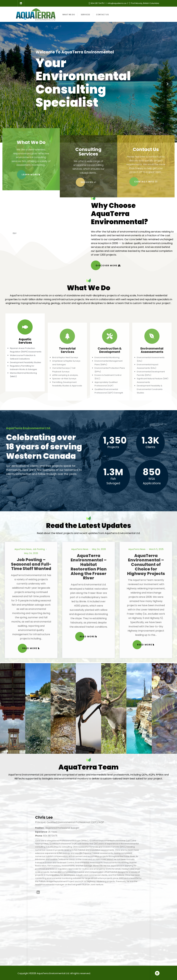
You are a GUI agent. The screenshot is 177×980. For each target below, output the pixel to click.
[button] (168, 84)
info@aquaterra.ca (117, 3)
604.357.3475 (97, 3)
